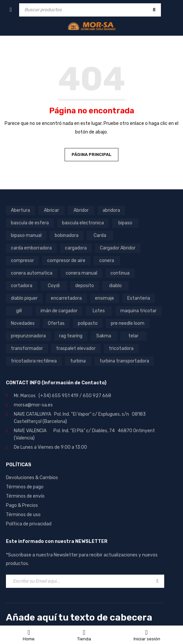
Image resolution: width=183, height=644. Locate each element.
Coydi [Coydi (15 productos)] (54, 286)
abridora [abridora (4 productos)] (111, 210)
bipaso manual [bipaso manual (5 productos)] (26, 235)
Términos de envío (25, 496)
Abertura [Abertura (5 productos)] (20, 210)
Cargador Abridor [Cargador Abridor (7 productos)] (118, 248)
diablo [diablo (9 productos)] (115, 286)
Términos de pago (25, 487)
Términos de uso (23, 515)
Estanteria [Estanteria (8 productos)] (139, 298)
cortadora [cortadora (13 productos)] (22, 286)
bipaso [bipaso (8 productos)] (125, 223)
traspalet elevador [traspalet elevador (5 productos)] (76, 348)
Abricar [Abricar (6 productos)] (51, 210)
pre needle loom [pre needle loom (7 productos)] (128, 323)
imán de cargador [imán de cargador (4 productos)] (59, 311)
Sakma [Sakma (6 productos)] (104, 336)
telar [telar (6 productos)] (133, 336)
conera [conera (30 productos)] (107, 261)
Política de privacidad (29, 524)
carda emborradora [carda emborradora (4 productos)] (31, 248)
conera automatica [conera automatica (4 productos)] (32, 273)
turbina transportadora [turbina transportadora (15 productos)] (124, 361)
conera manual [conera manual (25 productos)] (81, 273)
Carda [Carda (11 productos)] (100, 235)
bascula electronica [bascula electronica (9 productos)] (83, 223)
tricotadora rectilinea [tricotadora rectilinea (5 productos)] (34, 361)
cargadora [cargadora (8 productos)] (76, 248)
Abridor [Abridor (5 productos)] (81, 210)
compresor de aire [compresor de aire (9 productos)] (66, 261)
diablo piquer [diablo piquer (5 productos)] (24, 298)
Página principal (91, 154)
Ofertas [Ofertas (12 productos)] (56, 323)
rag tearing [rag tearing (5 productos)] (71, 336)
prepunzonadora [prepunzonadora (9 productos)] (28, 336)
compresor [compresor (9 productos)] (22, 261)
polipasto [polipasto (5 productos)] (88, 323)
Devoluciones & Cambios (32, 478)
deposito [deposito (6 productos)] (85, 286)
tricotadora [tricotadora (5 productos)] (121, 348)
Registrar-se (157, 581)
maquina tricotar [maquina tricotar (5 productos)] (138, 311)
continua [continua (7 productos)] (120, 273)
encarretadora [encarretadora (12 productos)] (66, 298)
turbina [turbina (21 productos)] (78, 361)
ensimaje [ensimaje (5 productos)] (105, 298)
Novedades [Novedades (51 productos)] (23, 323)
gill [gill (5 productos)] (19, 311)
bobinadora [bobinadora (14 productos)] (67, 235)
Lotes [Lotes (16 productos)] (99, 311)
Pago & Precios (22, 505)
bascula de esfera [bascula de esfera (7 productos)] (30, 223)
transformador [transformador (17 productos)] (27, 348)
